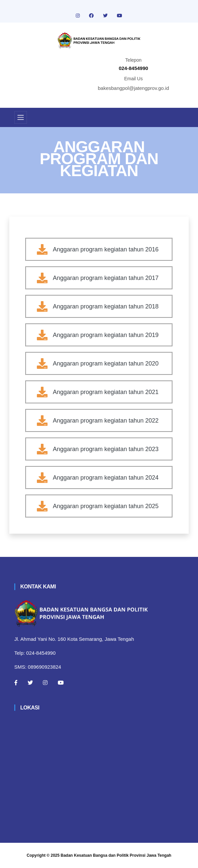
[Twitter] (30, 683)
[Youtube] (61, 683)
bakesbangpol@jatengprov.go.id (134, 88)
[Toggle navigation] (21, 117)
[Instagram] (45, 683)
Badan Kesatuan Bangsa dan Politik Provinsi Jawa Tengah (116, 855)
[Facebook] (16, 683)
